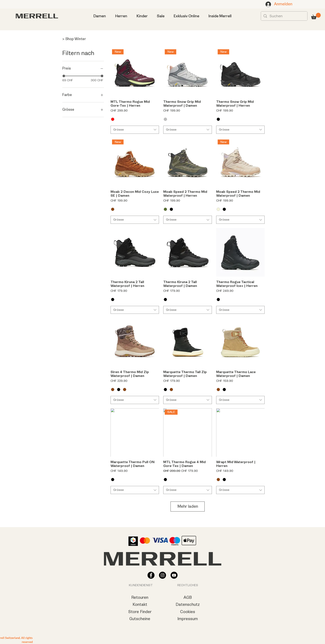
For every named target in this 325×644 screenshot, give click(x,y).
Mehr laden (188, 506)
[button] (316, 16)
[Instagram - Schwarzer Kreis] (162, 575)
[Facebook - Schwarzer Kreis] (151, 575)
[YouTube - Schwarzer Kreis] (174, 575)
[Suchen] (284, 16)
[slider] (64, 76)
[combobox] (135, 130)
